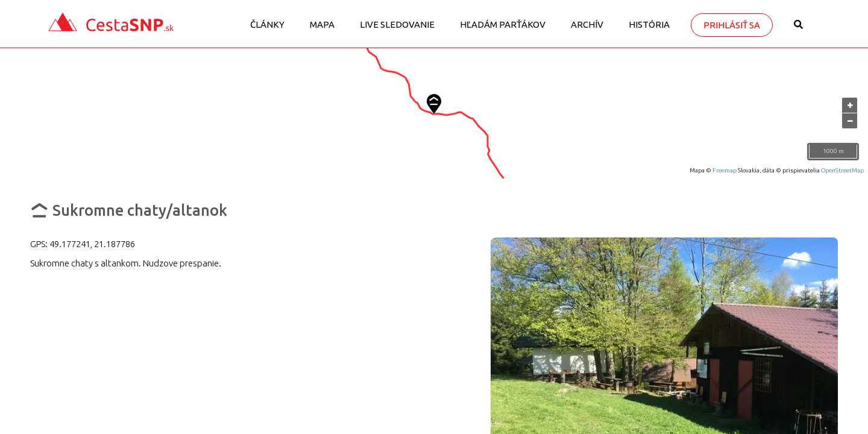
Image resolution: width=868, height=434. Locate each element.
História (649, 24)
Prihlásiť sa (732, 25)
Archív (587, 24)
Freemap (725, 170)
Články (267, 24)
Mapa (322, 24)
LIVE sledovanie (397, 24)
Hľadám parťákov (503, 24)
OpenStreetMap (842, 170)
